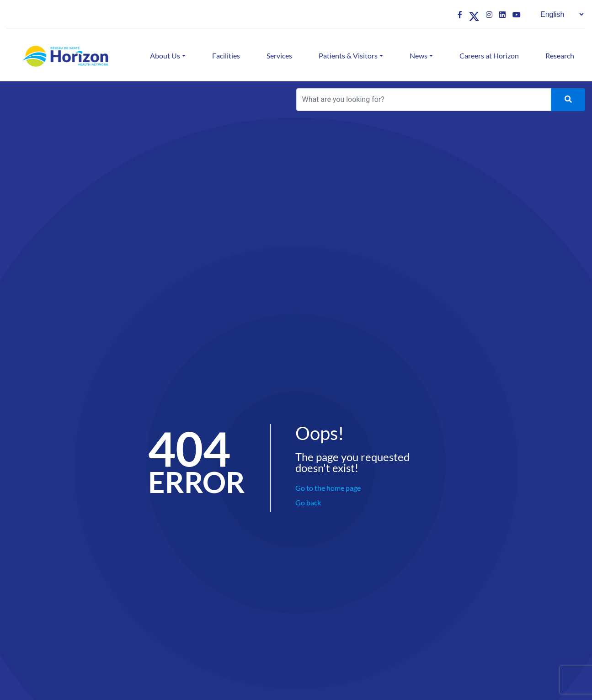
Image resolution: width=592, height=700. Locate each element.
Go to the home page (328, 488)
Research (560, 56)
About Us (165, 56)
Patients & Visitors (348, 56)
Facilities (226, 56)
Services (279, 56)
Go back (308, 502)
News (419, 56)
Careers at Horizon (489, 56)
